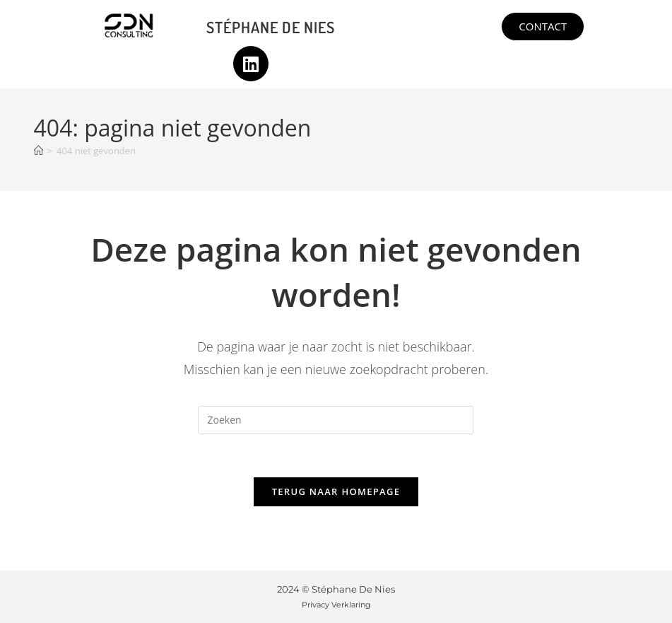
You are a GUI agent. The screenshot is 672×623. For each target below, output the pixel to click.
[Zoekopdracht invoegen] (336, 420)
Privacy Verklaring (336, 605)
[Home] (39, 151)
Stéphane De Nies (271, 27)
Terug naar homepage (336, 491)
